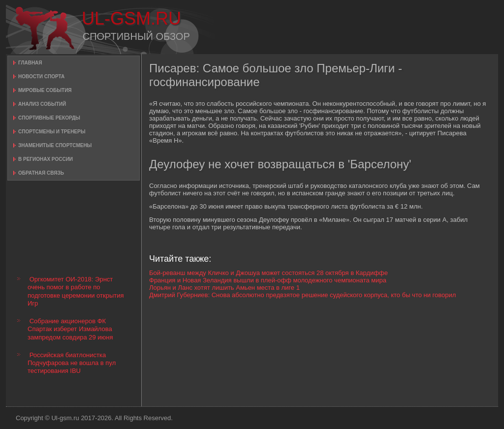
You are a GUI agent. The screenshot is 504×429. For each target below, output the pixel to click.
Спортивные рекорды (49, 118)
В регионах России (46, 159)
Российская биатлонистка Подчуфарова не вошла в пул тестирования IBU (72, 363)
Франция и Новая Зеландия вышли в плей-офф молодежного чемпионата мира (268, 280)
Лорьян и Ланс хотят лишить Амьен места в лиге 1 (224, 288)
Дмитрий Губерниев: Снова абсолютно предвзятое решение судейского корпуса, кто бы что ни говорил (302, 295)
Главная (30, 63)
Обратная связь (41, 173)
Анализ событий (42, 104)
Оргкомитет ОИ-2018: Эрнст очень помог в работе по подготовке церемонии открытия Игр (76, 291)
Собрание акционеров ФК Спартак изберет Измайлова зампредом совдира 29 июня (70, 329)
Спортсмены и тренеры (52, 132)
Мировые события (45, 90)
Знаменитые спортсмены (55, 145)
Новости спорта (41, 77)
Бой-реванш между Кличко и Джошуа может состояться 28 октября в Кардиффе (268, 273)
